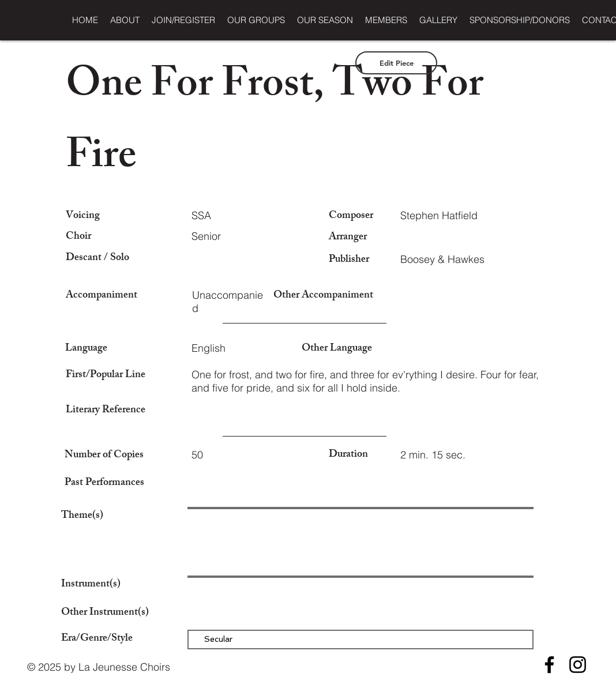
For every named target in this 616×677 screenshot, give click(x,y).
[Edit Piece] (396, 63)
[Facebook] (549, 665)
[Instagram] (578, 665)
